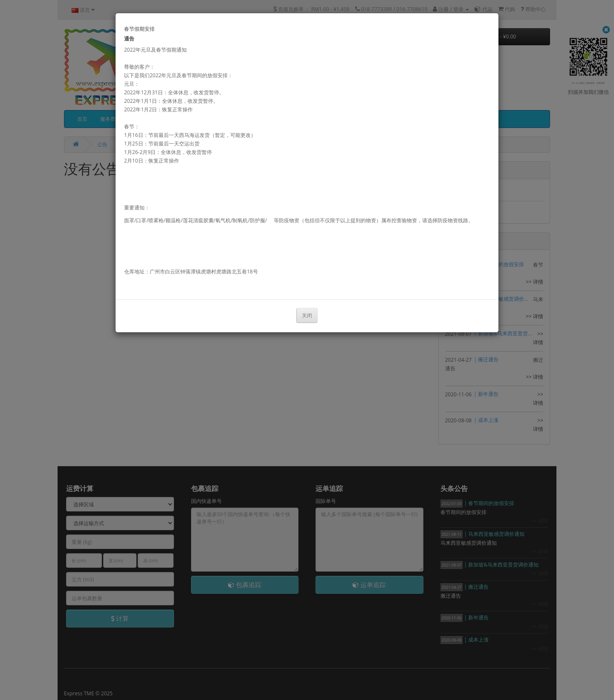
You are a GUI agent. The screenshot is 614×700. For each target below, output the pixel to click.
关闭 (307, 315)
